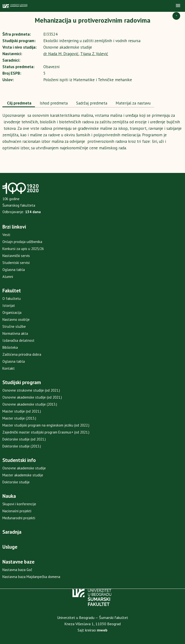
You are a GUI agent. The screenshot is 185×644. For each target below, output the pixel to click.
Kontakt (9, 368)
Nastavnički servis (16, 256)
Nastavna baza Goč (17, 570)
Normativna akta (15, 333)
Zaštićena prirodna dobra (22, 354)
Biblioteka (10, 347)
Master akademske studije (23, 475)
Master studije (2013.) (19, 418)
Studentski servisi (16, 263)
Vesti (6, 235)
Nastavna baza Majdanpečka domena (31, 577)
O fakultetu (12, 299)
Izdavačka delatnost (18, 340)
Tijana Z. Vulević (94, 54)
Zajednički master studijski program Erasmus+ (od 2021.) (46, 432)
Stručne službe (14, 326)
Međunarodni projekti (19, 518)
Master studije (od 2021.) (22, 411)
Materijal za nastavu (132, 103)
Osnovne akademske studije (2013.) (30, 404)
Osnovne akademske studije (24, 468)
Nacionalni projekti (17, 511)
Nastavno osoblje (16, 319)
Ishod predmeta (53, 103)
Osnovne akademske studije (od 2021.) (32, 397)
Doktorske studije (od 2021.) (24, 439)
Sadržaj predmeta (91, 103)
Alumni (8, 277)
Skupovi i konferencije (19, 504)
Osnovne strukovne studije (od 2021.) (31, 390)
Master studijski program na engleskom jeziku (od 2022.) (46, 425)
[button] (178, 6)
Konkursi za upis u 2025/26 (23, 249)
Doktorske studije (16, 482)
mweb (102, 630)
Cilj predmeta (19, 103)
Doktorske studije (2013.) (22, 446)
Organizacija (12, 312)
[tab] (19, 104)
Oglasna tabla (14, 270)
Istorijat (9, 306)
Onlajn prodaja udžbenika (22, 242)
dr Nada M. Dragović (61, 54)
